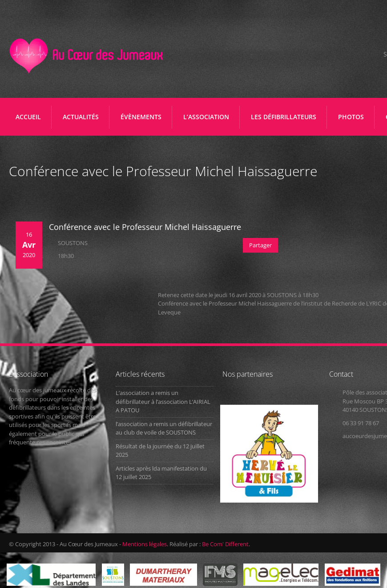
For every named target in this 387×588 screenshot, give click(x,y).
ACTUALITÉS (81, 117)
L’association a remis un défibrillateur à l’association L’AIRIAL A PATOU (163, 401)
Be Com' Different (225, 544)
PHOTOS (351, 117)
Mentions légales (145, 544)
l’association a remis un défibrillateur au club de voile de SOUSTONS (164, 428)
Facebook (363, 55)
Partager (260, 245)
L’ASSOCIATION (208, 120)
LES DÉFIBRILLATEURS (286, 120)
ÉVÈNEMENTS (141, 117)
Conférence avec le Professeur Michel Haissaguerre (145, 227)
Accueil (28, 117)
